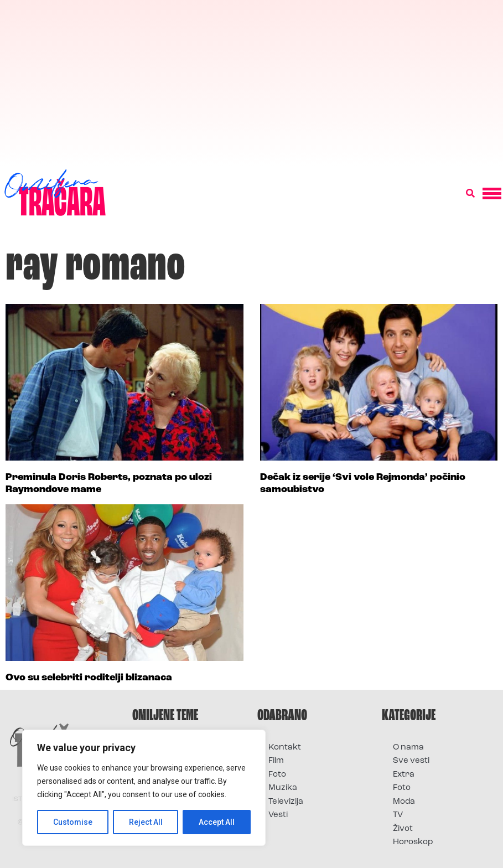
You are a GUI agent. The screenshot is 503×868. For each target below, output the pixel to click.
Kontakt (285, 748)
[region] (144, 788)
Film (276, 761)
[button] (470, 194)
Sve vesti (411, 761)
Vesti (278, 815)
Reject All (146, 822)
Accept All (217, 822)
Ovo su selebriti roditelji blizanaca (89, 678)
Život (403, 829)
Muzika (283, 788)
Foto (277, 775)
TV (398, 815)
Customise (73, 822)
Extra (404, 775)
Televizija (286, 802)
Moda (404, 802)
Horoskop (413, 842)
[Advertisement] (251, 83)
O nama (408, 748)
